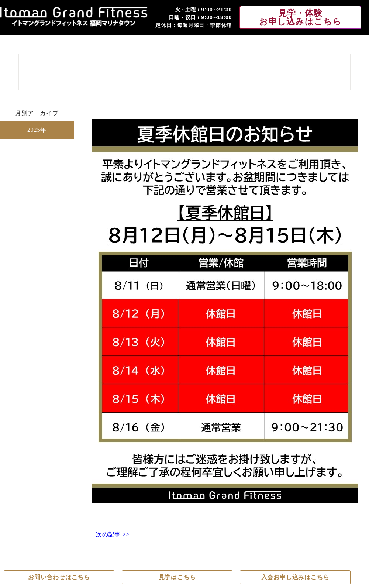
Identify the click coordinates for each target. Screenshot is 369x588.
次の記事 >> (113, 534)
